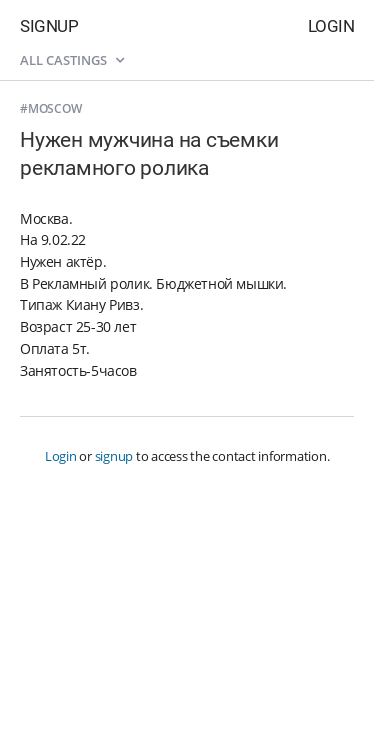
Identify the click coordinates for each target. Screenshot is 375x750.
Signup (49, 26)
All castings (72, 60)
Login (331, 26)
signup (114, 456)
